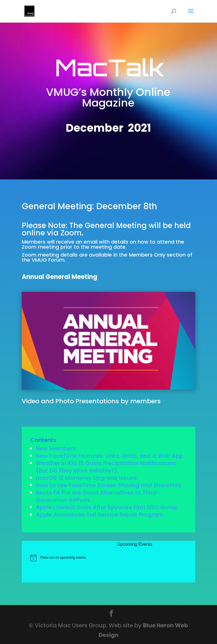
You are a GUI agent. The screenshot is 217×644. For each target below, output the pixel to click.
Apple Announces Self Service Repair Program (100, 515)
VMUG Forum (48, 260)
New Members (56, 448)
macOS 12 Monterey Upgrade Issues (86, 478)
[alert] (112, 558)
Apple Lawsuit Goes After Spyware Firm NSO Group (107, 507)
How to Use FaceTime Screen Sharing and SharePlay (109, 485)
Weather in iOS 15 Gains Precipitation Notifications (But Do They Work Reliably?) (106, 467)
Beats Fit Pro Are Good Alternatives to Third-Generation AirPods (98, 496)
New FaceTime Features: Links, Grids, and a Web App (109, 456)
